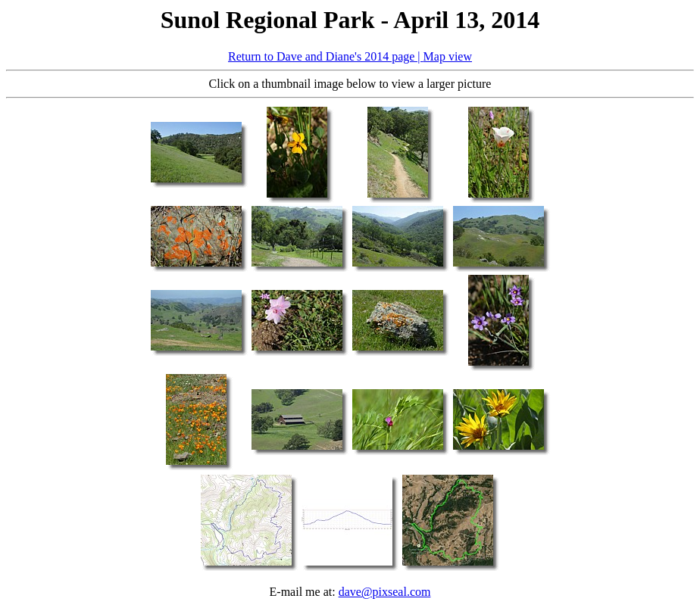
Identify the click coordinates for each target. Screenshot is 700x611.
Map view (448, 56)
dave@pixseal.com (385, 592)
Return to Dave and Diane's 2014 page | (326, 56)
